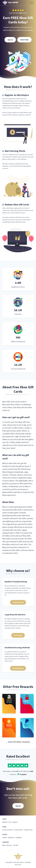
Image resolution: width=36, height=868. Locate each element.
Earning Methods (18, 668)
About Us (9, 845)
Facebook (11, 837)
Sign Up (10, 40)
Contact (16, 845)
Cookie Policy (28, 830)
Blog (4, 845)
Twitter (5, 837)
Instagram (18, 837)
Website (5, 822)
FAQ (10, 822)
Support (15, 822)
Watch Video (24, 40)
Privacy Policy (18, 830)
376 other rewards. (21, 742)
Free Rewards (18, 635)
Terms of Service (8, 830)
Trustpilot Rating (18, 602)
